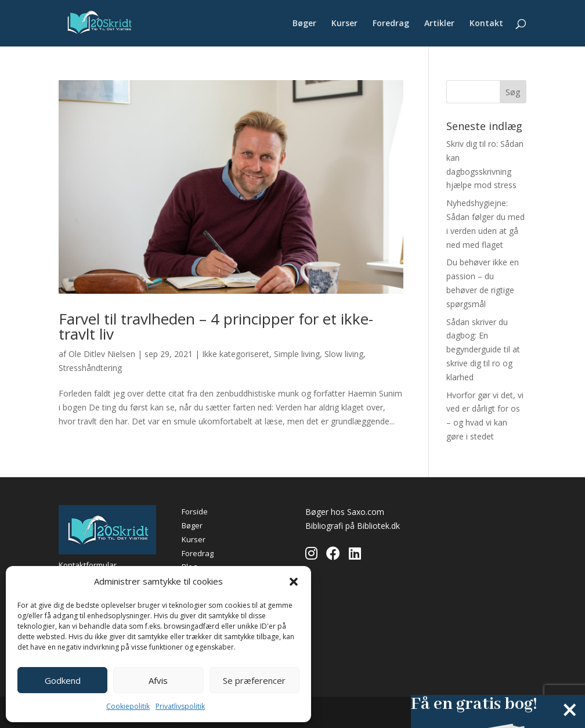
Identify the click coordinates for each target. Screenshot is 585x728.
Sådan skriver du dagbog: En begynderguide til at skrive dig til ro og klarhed (483, 349)
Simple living (297, 354)
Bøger (304, 24)
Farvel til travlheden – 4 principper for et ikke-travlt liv (216, 326)
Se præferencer (254, 680)
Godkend (63, 680)
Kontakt (486, 24)
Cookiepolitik (128, 706)
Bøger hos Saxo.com (345, 512)
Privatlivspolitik (180, 706)
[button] (294, 582)
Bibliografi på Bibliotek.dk (353, 526)
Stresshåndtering (90, 368)
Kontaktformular (88, 565)
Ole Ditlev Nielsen (102, 354)
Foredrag (391, 24)
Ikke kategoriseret (236, 354)
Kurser (344, 24)
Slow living (344, 354)
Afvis (158, 680)
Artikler (439, 24)
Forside (195, 511)
